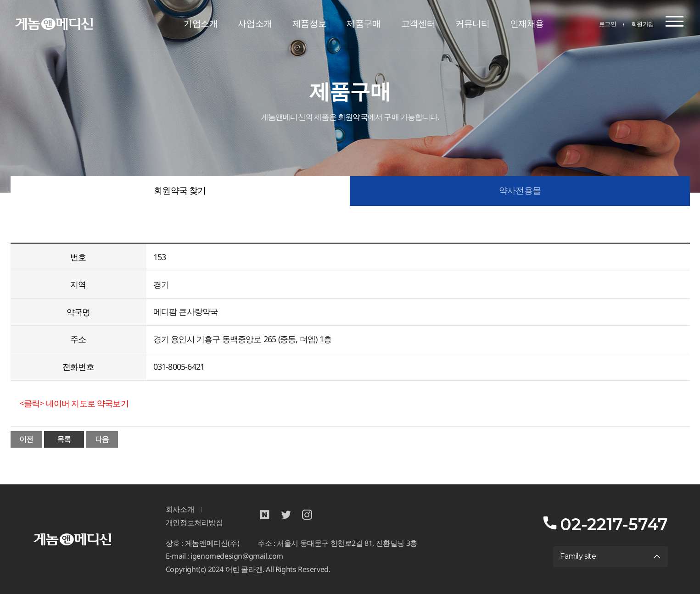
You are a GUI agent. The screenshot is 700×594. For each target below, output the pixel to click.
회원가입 (643, 24)
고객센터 (418, 24)
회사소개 (180, 509)
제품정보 (309, 24)
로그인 (608, 24)
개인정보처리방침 (194, 523)
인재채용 (527, 24)
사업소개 (255, 24)
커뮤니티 (472, 24)
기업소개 (201, 24)
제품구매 (364, 24)
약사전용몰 (520, 191)
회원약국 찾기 (180, 191)
